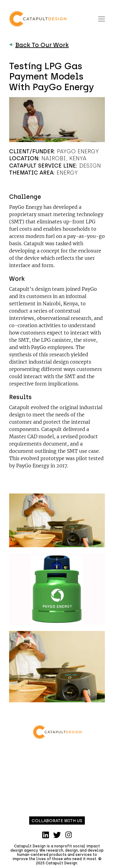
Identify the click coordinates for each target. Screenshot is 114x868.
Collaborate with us (57, 821)
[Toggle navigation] (102, 19)
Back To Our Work (39, 45)
